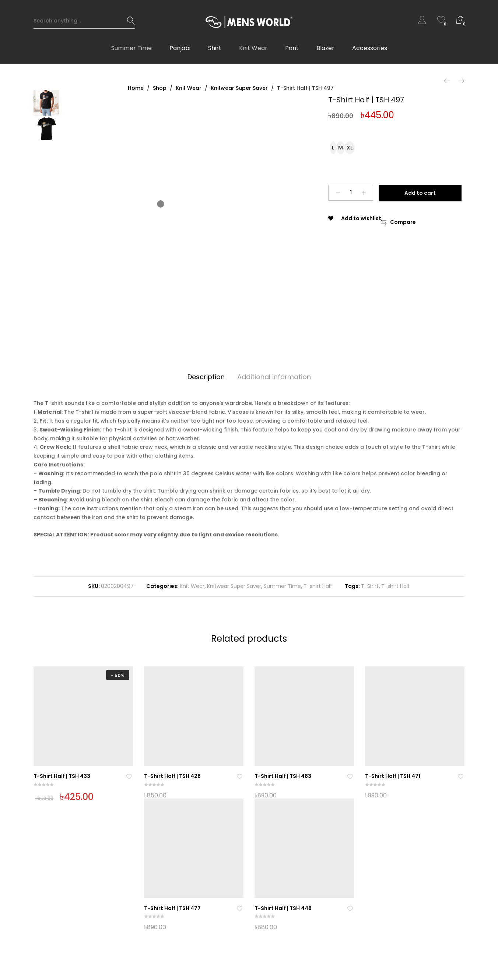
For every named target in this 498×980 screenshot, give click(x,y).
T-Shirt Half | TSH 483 (283, 776)
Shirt (215, 52)
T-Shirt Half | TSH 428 (172, 776)
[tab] (206, 377)
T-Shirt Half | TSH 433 (62, 776)
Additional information (274, 377)
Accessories (370, 52)
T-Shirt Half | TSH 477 (172, 908)
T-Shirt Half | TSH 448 (283, 908)
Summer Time (131, 52)
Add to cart (422, 193)
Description (206, 377)
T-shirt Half (318, 586)
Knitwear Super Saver (234, 586)
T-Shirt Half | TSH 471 (393, 776)
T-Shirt (370, 586)
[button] (399, 222)
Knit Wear (253, 52)
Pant (292, 52)
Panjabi (180, 52)
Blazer (325, 52)
